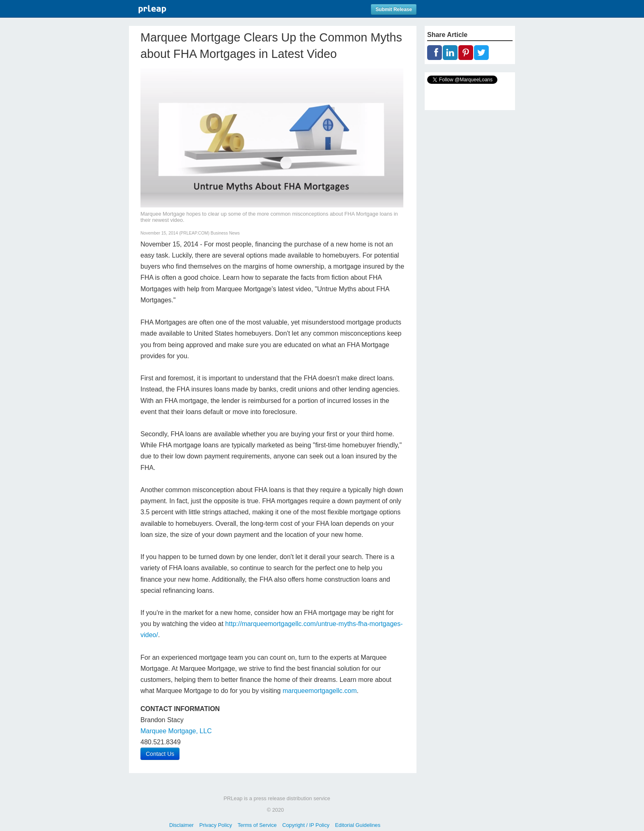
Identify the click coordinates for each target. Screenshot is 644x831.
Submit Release (394, 9)
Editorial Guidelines (358, 825)
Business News (225, 233)
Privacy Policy (216, 825)
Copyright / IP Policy (306, 825)
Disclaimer (182, 825)
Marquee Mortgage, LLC (176, 731)
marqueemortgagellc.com (320, 691)
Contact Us (160, 754)
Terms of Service (257, 825)
